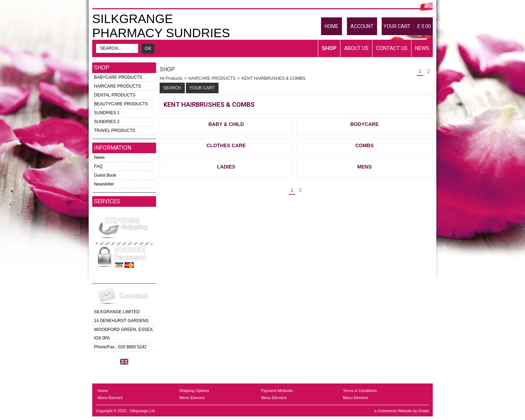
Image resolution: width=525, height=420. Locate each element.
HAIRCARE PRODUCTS (118, 86)
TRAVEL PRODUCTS (115, 131)
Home (103, 391)
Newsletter (104, 184)
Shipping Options (194, 391)
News (422, 48)
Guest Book (105, 175)
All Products (171, 78)
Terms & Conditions (360, 391)
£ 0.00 (424, 26)
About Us (356, 48)
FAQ (98, 166)
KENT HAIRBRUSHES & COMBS (273, 78)
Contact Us (392, 48)
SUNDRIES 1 (107, 113)
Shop (329, 48)
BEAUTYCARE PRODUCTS (121, 104)
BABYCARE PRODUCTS (118, 77)
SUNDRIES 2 (107, 122)
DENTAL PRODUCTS (115, 95)
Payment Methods (277, 391)
